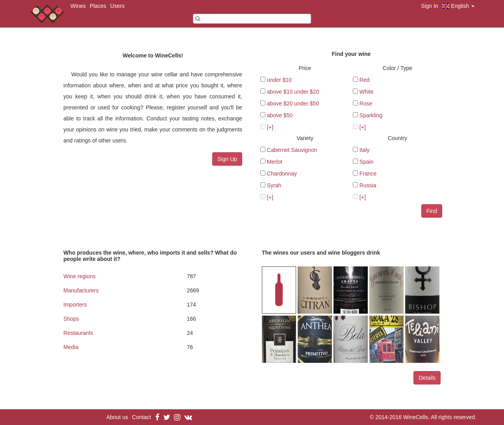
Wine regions (80, 276)
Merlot (275, 162)
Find (432, 211)
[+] (270, 127)
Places (98, 6)
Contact (141, 417)
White (367, 92)
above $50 (280, 115)
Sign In (430, 6)
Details (427, 378)
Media (71, 347)
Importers (75, 305)
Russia (368, 185)
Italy (365, 150)
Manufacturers (81, 290)
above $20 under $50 (293, 103)
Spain (367, 162)
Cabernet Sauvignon (292, 150)
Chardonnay (282, 174)
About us (117, 417)
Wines (78, 6)
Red (365, 80)
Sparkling (371, 115)
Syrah (274, 185)
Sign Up (227, 159)
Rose (366, 103)
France (368, 174)
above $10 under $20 (293, 92)
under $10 (279, 80)
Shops (71, 319)
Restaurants (78, 333)
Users (118, 6)
